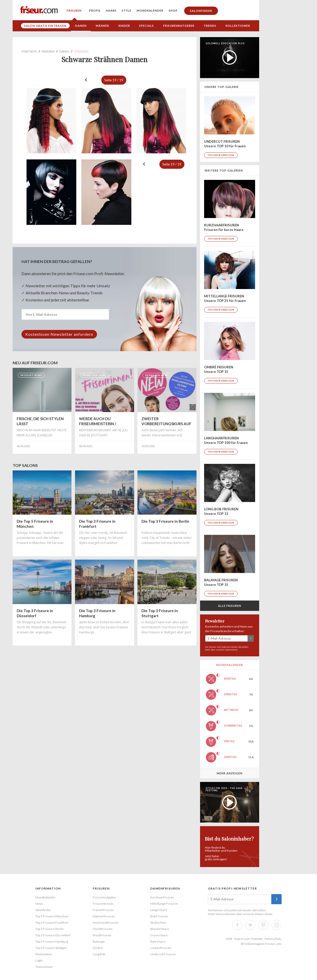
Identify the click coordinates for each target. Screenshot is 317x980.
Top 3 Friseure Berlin (50, 929)
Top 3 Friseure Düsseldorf (53, 935)
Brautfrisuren (102, 935)
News (39, 904)
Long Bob (99, 954)
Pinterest (263, 925)
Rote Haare (158, 941)
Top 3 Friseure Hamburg (52, 941)
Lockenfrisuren (161, 948)
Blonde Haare (160, 929)
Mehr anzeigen (230, 773)
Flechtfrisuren (103, 929)
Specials (147, 26)
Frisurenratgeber (179, 26)
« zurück (86, 80)
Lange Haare (159, 910)
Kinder (124, 26)
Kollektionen (238, 26)
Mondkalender (150, 10)
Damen (81, 26)
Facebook (237, 925)
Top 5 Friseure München (52, 916)
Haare (111, 10)
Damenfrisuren (165, 888)
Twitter (250, 925)
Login (39, 960)
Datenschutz (231, 650)
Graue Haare (159, 935)
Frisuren (74, 10)
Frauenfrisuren (103, 910)
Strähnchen (158, 923)
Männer (102, 26)
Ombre (98, 948)
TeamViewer (44, 967)
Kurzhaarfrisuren (162, 897)
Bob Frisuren (159, 916)
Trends (210, 26)
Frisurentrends (103, 904)
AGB (229, 939)
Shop (173, 10)
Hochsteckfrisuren (106, 923)
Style (127, 10)
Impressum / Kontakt (248, 939)
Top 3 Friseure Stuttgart (51, 948)
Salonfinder (201, 11)
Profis (95, 10)
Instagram (277, 925)
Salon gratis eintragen (45, 26)
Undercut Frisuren (163, 954)
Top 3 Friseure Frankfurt (52, 923)
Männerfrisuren (104, 916)
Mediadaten (44, 954)
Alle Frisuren (230, 606)
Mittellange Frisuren (164, 904)
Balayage (99, 941)
